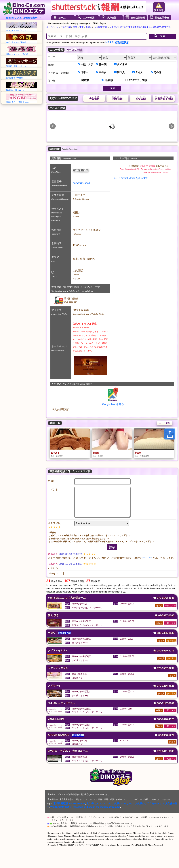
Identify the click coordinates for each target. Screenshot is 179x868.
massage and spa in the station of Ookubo (97, 807)
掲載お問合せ (162, 18)
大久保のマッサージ (123, 803)
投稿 (112, 547)
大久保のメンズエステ (98, 803)
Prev (53, 126)
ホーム (62, 18)
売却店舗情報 (138, 18)
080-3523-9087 (81, 183)
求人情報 (111, 18)
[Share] (170, 434)
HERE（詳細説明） (118, 42)
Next (172, 126)
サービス (148, 558)
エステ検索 (88, 18)
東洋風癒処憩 (61, 803)
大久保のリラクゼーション (149, 803)
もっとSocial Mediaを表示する (131, 178)
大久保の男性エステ (61, 807)
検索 (163, 36)
